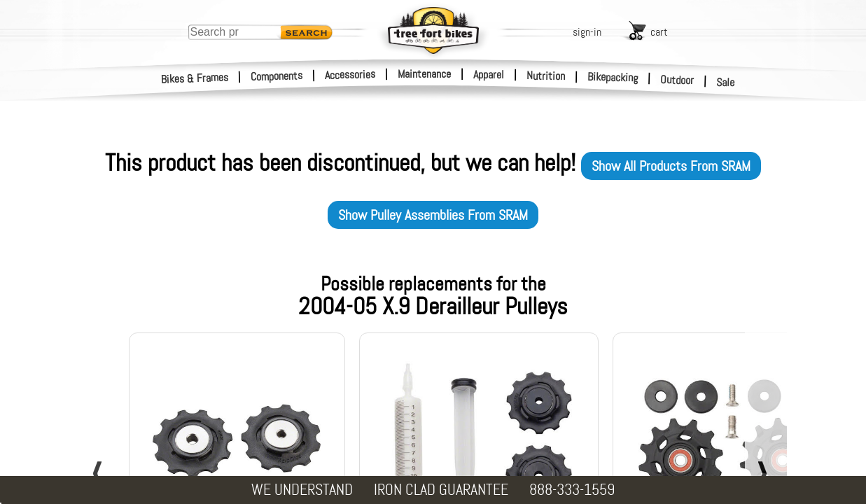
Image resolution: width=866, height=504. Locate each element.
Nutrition (546, 76)
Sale (726, 83)
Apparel (489, 75)
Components (277, 76)
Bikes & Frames (195, 78)
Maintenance (424, 74)
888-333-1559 (572, 490)
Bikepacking (613, 77)
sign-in (587, 32)
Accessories (350, 75)
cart (659, 32)
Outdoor (677, 80)
